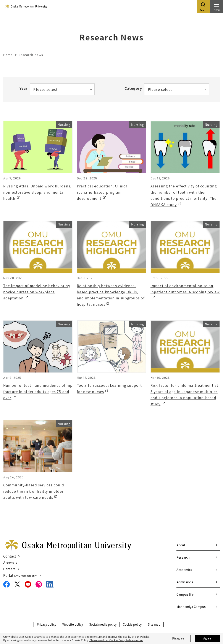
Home (8, 55)
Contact (10, 557)
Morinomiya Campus (191, 608)
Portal (21, 576)
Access (9, 563)
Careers (9, 569)
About (181, 546)
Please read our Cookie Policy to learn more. (116, 640)
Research (183, 558)
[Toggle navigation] (217, 6)
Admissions (185, 583)
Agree (207, 638)
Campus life (185, 595)
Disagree (178, 638)
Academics (184, 571)
